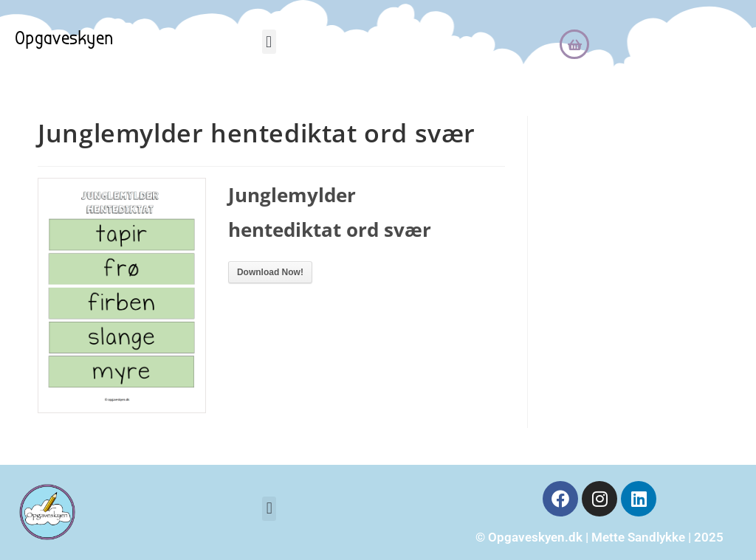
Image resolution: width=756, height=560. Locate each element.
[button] (269, 42)
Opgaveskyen (64, 38)
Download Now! (270, 272)
